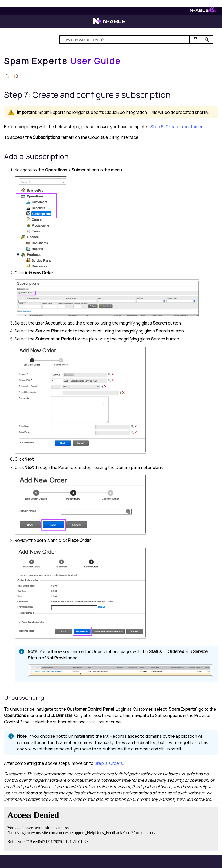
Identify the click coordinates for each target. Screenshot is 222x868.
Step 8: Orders (109, 763)
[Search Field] (136, 40)
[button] (195, 40)
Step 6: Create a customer (177, 127)
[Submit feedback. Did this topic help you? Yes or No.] (85, 828)
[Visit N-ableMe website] (203, 11)
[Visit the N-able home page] (110, 24)
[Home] (63, 61)
